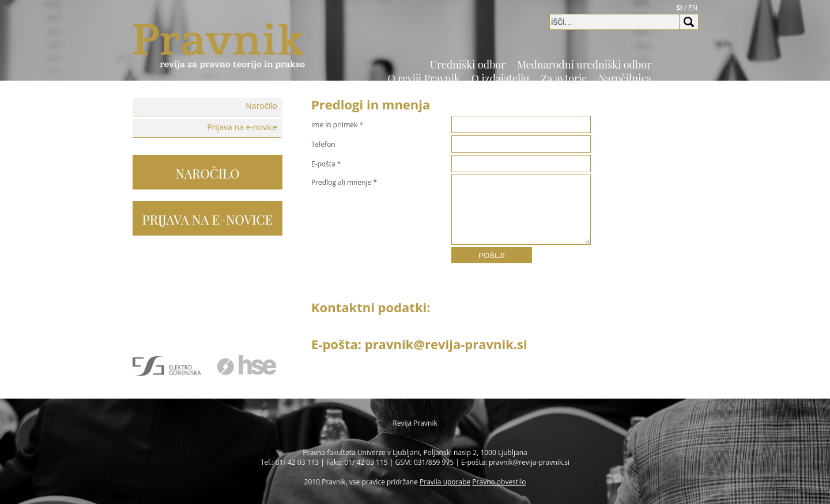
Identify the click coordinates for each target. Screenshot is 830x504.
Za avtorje (564, 78)
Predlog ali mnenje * (344, 182)
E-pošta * (326, 164)
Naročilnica (625, 78)
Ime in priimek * (337, 125)
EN (693, 8)
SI (679, 8)
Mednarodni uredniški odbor (584, 65)
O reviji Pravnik (423, 78)
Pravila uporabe (445, 482)
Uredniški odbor (468, 65)
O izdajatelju (501, 78)
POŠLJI (492, 255)
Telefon (323, 144)
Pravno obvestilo (499, 482)
